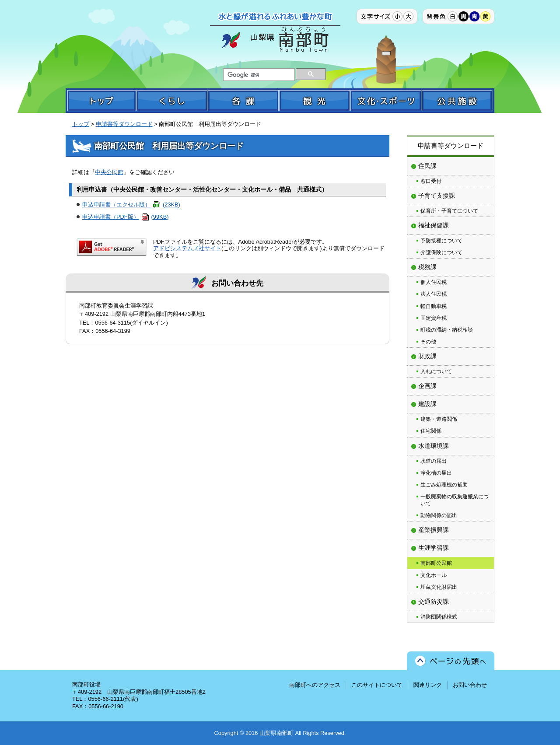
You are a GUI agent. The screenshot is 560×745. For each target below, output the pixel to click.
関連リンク (428, 685)
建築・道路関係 (439, 419)
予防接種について (441, 241)
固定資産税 (434, 318)
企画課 (427, 386)
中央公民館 (109, 172)
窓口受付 (431, 181)
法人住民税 (434, 294)
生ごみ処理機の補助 (444, 485)
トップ (81, 124)
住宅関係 (431, 431)
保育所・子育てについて (449, 211)
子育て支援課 (437, 196)
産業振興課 (434, 530)
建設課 (427, 404)
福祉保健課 (434, 225)
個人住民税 (434, 282)
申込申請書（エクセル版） (131, 205)
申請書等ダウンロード (124, 124)
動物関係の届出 (439, 515)
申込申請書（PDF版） (125, 217)
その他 (428, 342)
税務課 (427, 267)
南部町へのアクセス (315, 685)
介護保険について (441, 252)
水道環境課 (434, 446)
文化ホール (434, 575)
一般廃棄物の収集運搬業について (455, 500)
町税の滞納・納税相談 (447, 330)
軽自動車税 (434, 306)
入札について (436, 371)
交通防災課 (434, 602)
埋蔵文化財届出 (439, 587)
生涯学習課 (434, 548)
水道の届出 (434, 461)
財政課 (427, 356)
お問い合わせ (470, 685)
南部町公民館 (436, 563)
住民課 (427, 166)
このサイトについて (377, 685)
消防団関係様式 (439, 617)
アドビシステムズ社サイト (187, 248)
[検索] (258, 75)
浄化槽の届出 (436, 473)
